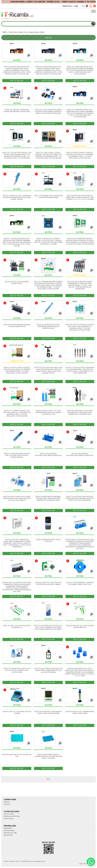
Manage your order (10, 833)
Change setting (9, 830)
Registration (67, 6)
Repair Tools (23, 32)
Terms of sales (9, 814)
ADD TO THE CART (17, 81)
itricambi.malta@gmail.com (37, 861)
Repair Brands (34, 32)
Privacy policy (9, 818)
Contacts (7, 804)
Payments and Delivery (12, 816)
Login (76, 6)
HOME (5, 32)
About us (7, 802)
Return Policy (8, 835)
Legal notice (83, 864)
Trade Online (13, 32)
